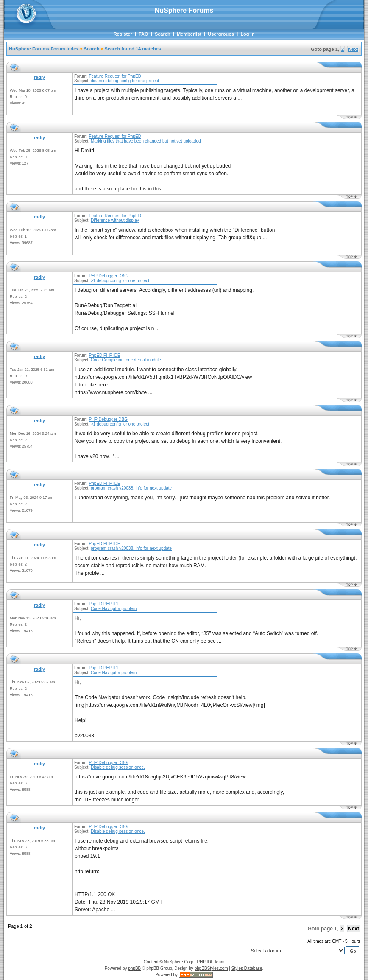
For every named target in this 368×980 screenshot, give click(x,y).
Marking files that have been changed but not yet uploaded (146, 141)
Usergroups (221, 34)
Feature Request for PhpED (115, 76)
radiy (39, 77)
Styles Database (247, 968)
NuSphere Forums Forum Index (44, 49)
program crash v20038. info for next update (131, 488)
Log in (247, 34)
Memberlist (189, 34)
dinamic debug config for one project (125, 81)
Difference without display (115, 220)
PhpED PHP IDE (104, 355)
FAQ (144, 34)
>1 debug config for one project (120, 281)
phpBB (134, 968)
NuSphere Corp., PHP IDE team (194, 962)
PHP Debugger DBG (108, 276)
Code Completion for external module (126, 360)
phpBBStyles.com (211, 968)
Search (163, 34)
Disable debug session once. (118, 767)
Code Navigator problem (114, 609)
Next (353, 49)
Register (123, 34)
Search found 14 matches (133, 49)
